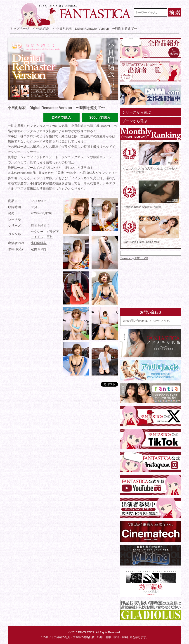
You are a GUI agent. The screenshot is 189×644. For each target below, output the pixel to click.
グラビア (53, 232)
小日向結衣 (39, 243)
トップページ (19, 29)
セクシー (37, 232)
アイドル (37, 237)
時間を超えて (40, 226)
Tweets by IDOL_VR (134, 258)
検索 (175, 12)
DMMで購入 (61, 118)
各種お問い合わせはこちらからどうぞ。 (147, 321)
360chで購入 (100, 118)
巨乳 (50, 237)
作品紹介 (43, 29)
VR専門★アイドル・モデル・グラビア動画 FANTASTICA (76, 15)
